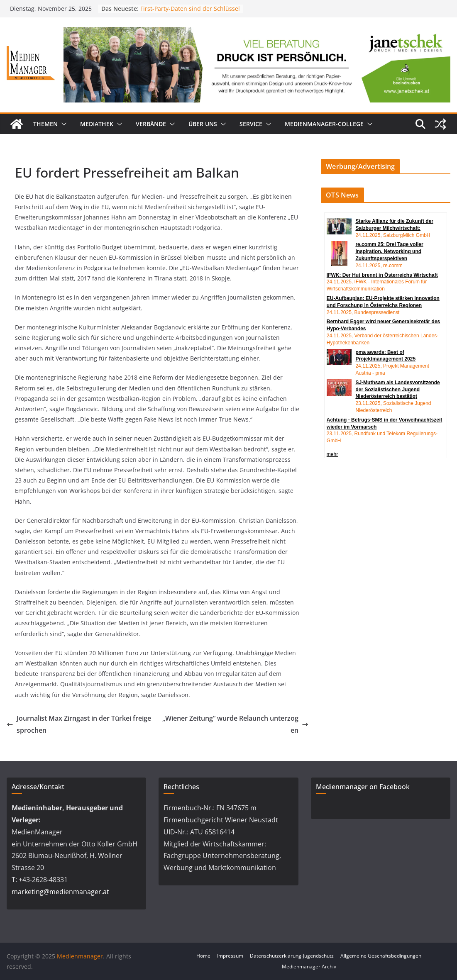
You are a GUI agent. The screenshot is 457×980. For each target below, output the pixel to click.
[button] (62, 124)
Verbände (151, 124)
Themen (45, 124)
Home (203, 956)
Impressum (230, 956)
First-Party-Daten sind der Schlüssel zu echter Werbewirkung (190, 13)
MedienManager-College (324, 124)
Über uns (203, 124)
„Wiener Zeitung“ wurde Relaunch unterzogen (235, 724)
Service (251, 124)
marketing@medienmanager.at (60, 892)
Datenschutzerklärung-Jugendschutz (292, 956)
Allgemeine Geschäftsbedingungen (381, 956)
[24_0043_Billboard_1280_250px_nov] (257, 33)
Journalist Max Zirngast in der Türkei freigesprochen (79, 724)
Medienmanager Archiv (309, 967)
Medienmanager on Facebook (363, 787)
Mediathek (97, 124)
